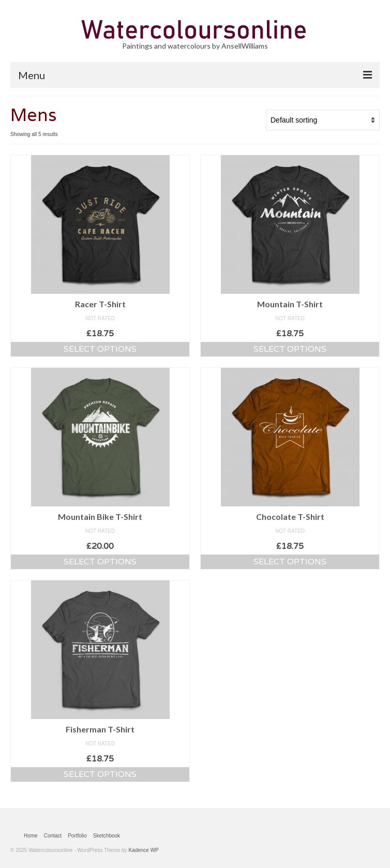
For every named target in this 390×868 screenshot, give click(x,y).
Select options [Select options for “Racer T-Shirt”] (100, 349)
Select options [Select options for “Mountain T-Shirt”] (290, 349)
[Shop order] (323, 120)
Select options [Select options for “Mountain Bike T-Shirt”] (100, 562)
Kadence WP (143, 850)
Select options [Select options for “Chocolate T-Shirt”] (290, 562)
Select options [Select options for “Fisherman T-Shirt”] (100, 774)
